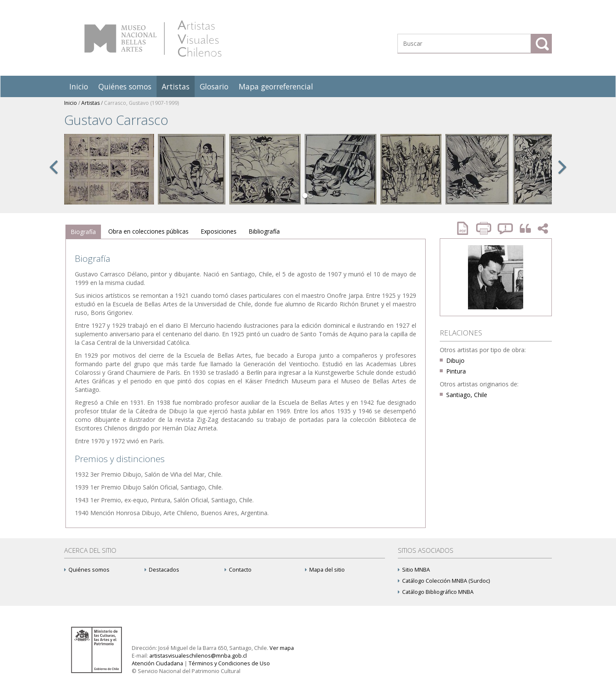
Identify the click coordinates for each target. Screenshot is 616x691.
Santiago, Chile (467, 395)
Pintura (456, 371)
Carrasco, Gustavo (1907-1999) (141, 103)
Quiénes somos (125, 86)
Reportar (506, 228)
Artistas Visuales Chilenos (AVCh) (153, 39)
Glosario (214, 86)
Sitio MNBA (414, 570)
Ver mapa (282, 648)
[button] (53, 176)
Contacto (238, 570)
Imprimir (485, 228)
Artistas (176, 86)
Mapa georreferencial (276, 86)
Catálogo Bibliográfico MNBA (436, 592)
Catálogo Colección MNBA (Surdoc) (444, 581)
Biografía (83, 232)
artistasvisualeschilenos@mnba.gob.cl (198, 656)
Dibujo (455, 360)
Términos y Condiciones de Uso (229, 663)
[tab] (83, 232)
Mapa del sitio (325, 570)
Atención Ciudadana (157, 663)
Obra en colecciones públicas (148, 231)
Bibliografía (264, 231)
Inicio (79, 86)
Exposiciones (219, 231)
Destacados (162, 570)
